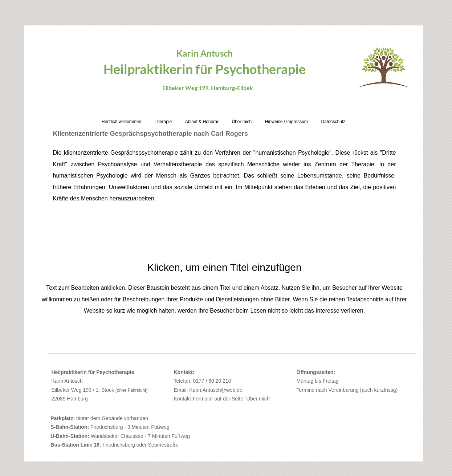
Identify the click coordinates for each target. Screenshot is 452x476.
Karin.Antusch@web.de (216, 390)
